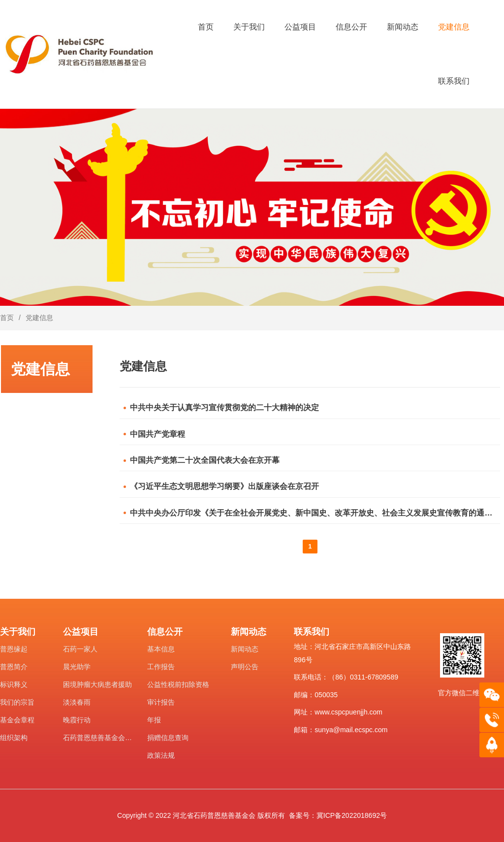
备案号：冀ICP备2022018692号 (338, 815)
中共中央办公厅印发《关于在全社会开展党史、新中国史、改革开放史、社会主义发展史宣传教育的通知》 (315, 513)
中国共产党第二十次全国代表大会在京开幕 (205, 460)
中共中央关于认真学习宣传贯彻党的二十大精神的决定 (224, 407)
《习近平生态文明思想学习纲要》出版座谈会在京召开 (224, 486)
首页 (7, 318)
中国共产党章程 (157, 434)
